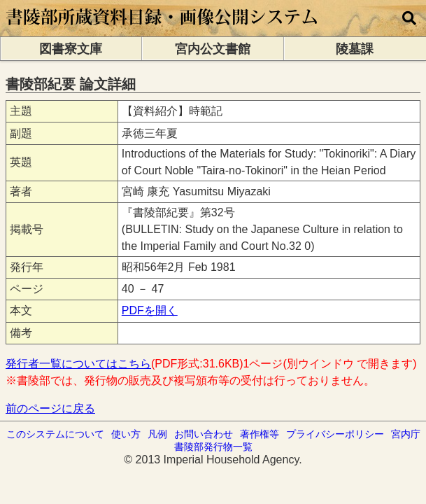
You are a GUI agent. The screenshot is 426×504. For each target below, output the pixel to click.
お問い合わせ (204, 434)
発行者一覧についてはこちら (78, 364)
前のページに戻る (50, 408)
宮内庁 (406, 434)
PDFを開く (150, 310)
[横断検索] (409, 18)
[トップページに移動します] (163, 30)
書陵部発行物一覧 (213, 447)
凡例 (157, 434)
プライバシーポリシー (335, 434)
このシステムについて (55, 434)
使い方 (126, 434)
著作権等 (260, 434)
